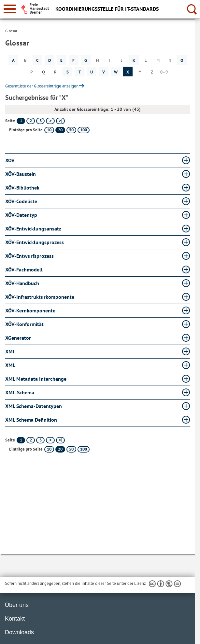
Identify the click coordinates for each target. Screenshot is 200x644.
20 (60, 130)
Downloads (19, 632)
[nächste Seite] (50, 121)
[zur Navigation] (10, 9)
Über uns (17, 605)
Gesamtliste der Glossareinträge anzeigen (42, 86)
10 (49, 130)
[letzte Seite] (60, 121)
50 (71, 130)
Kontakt (15, 619)
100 (84, 130)
